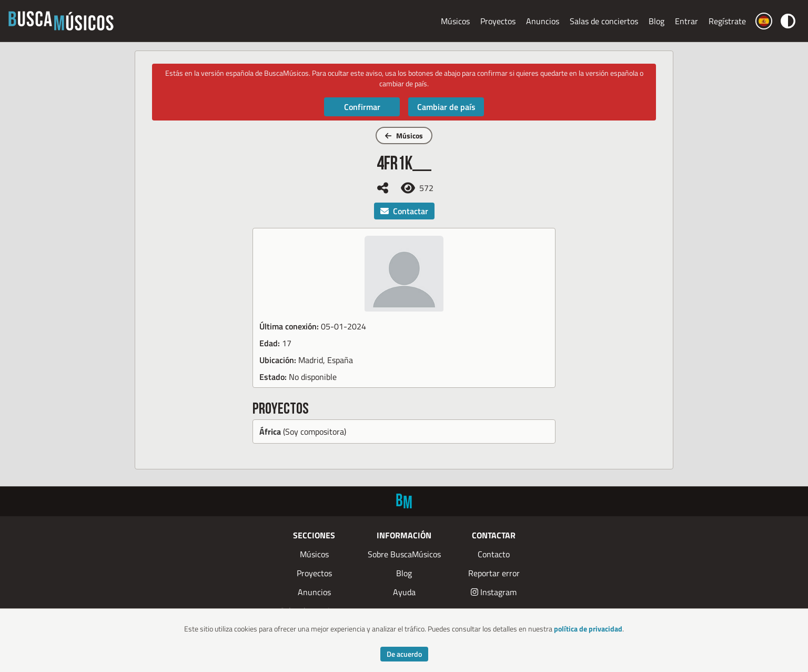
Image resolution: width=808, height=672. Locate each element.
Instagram (494, 592)
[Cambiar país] (764, 21)
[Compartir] (383, 188)
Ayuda (404, 592)
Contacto (494, 554)
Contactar (404, 211)
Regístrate (727, 21)
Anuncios (543, 21)
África (270, 432)
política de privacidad (588, 629)
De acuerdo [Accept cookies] (404, 654)
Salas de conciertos (604, 21)
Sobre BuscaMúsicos (404, 554)
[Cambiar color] (788, 21)
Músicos (455, 21)
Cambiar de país (446, 107)
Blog (656, 21)
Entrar (686, 21)
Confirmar (362, 107)
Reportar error (494, 573)
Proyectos (498, 21)
